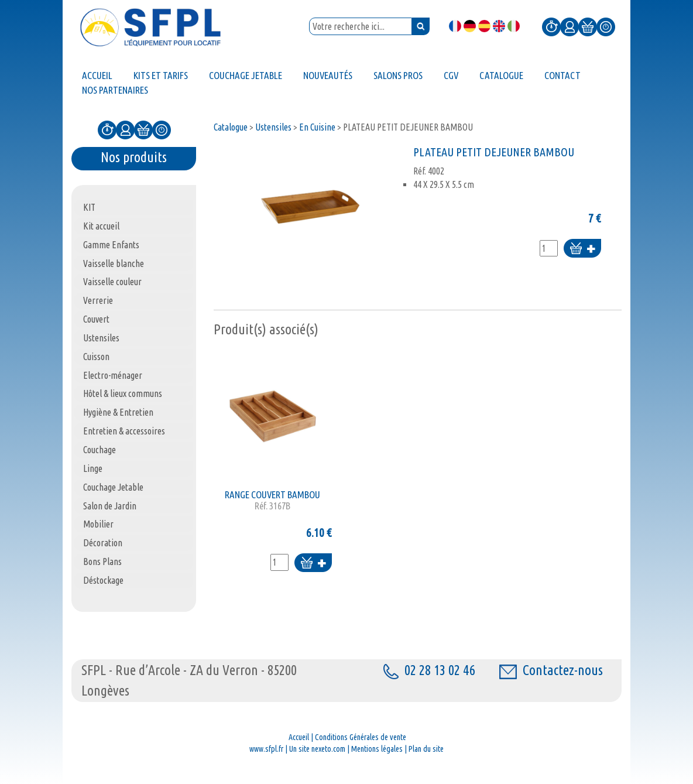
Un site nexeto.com (317, 749)
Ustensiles (273, 127)
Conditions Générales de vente (361, 737)
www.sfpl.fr (266, 749)
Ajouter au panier (582, 249)
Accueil (299, 737)
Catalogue (231, 127)
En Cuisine (317, 127)
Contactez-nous (551, 670)
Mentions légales (377, 749)
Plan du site (426, 749)
